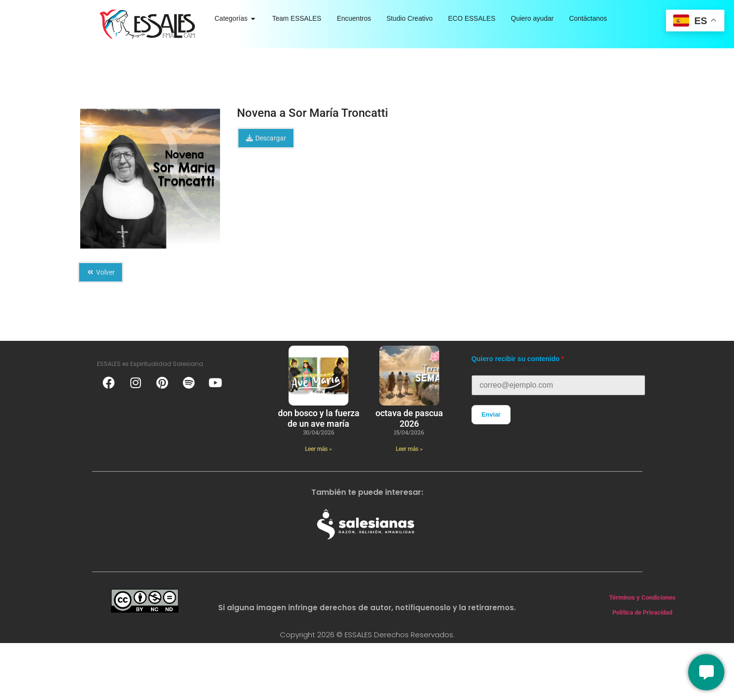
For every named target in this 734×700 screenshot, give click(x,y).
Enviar (491, 414)
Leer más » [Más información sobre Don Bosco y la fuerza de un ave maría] (319, 449)
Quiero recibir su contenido (516, 359)
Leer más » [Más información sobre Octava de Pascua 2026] (409, 449)
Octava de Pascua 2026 (409, 418)
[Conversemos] (706, 672)
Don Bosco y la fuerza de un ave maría (319, 418)
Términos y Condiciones (642, 597)
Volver (101, 272)
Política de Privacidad (642, 612)
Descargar (266, 138)
